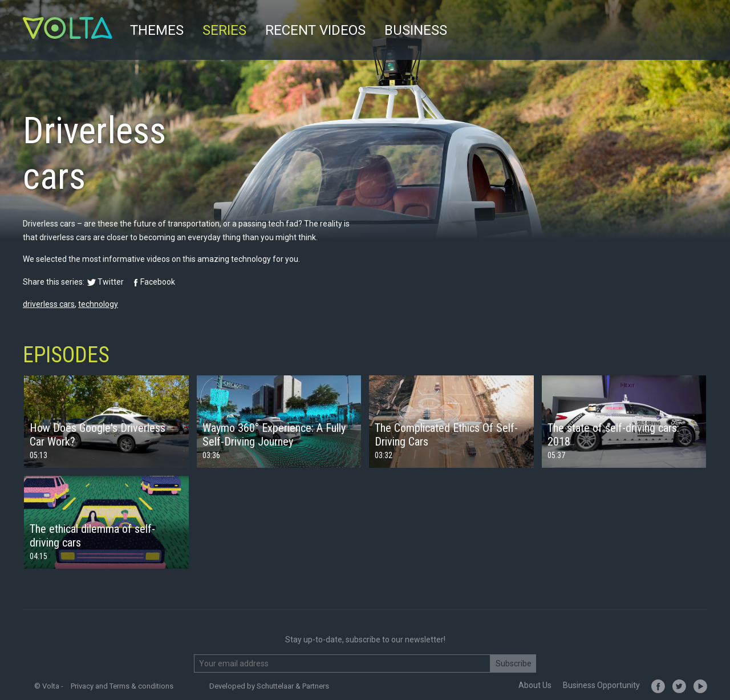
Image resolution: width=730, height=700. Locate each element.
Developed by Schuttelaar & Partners (269, 686)
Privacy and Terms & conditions (122, 686)
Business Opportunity (601, 685)
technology (98, 304)
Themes (157, 30)
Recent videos (315, 30)
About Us (535, 685)
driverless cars (49, 304)
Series (224, 30)
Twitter (111, 282)
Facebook (158, 282)
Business (416, 30)
